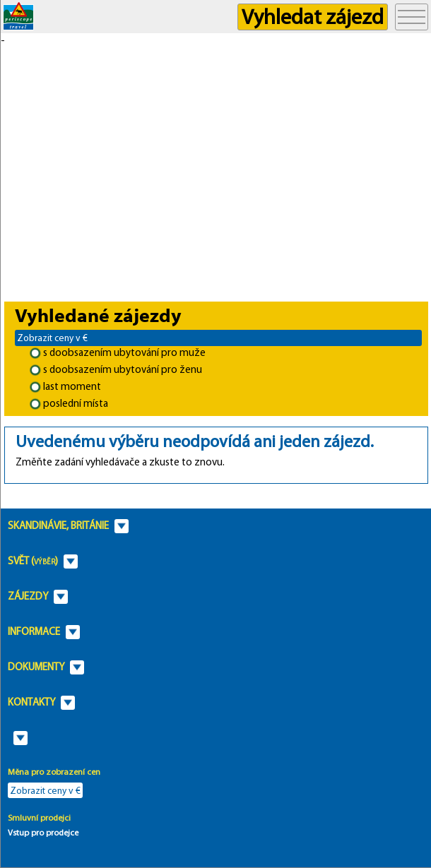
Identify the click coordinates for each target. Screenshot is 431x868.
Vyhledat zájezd (313, 17)
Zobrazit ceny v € (52, 338)
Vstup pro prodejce (43, 832)
